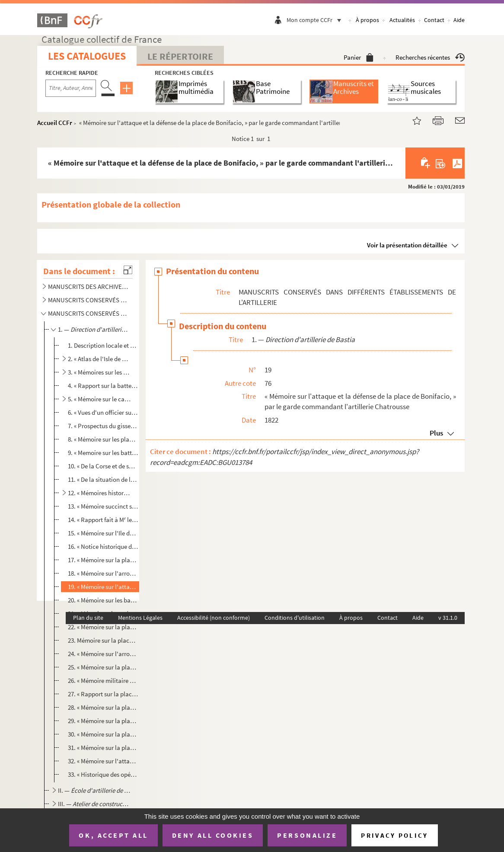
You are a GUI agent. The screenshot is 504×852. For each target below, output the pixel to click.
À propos (367, 20)
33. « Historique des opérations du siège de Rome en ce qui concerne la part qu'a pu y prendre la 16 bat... (103, 774)
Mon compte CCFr (316, 20)
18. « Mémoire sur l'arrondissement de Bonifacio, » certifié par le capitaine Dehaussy (103, 573)
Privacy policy (394, 835)
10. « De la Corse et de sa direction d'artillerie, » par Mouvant (103, 466)
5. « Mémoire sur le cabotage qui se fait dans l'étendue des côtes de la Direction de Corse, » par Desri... (100, 399)
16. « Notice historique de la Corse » (103, 546)
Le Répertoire (180, 56)
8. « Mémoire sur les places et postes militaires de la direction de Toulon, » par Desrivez (103, 439)
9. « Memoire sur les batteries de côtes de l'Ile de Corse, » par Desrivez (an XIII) (103, 453)
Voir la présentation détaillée (407, 245)
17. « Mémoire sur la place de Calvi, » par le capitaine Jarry (103, 560)
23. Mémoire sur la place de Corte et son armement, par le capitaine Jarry (103, 640)
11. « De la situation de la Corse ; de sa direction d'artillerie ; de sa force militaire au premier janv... (103, 479)
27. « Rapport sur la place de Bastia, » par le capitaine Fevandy (103, 694)
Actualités (402, 20)
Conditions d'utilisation (295, 618)
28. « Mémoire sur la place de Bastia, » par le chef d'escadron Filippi (103, 707)
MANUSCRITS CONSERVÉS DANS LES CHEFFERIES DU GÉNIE (89, 300)
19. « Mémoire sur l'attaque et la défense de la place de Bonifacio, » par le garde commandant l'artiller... (103, 587)
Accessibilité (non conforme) (214, 618)
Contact (434, 20)
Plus (436, 433)
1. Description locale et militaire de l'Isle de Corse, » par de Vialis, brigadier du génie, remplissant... (103, 345)
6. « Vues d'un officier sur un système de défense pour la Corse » (103, 412)
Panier (359, 57)
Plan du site (88, 618)
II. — (94, 790)
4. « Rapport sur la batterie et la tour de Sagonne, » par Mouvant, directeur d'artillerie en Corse (103, 386)
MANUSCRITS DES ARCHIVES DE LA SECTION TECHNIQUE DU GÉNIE (89, 287)
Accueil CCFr (55, 123)
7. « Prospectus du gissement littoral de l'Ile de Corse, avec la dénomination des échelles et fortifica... (103, 426)
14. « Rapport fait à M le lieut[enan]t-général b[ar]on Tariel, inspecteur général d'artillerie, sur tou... (103, 520)
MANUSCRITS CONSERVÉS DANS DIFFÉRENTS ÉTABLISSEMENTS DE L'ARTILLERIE (89, 313)
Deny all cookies (213, 835)
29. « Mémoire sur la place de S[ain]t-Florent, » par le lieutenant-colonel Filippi (103, 721)
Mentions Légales (140, 618)
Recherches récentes (430, 57)
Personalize (307, 835)
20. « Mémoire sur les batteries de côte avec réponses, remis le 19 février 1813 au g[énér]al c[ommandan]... (103, 600)
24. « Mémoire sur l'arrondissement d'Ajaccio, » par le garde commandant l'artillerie (103, 654)
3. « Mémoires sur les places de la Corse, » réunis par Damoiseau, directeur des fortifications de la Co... (100, 372)
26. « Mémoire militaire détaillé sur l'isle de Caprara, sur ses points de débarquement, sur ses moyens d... (103, 681)
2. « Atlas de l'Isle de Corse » (100, 359)
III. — (94, 804)
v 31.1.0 (448, 618)
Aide (459, 20)
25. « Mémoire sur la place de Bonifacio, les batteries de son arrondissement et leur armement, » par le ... (103, 667)
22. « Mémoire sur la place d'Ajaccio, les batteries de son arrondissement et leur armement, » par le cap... (103, 627)
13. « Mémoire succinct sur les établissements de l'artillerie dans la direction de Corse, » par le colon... (103, 506)
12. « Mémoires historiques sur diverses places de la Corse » (100, 493)
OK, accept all (113, 835)
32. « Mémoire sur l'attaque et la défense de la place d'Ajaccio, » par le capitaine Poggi (103, 761)
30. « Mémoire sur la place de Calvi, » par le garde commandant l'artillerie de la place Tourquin (103, 734)
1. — (94, 329)
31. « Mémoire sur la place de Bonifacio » (103, 748)
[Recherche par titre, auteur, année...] (71, 88)
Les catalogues (87, 56)
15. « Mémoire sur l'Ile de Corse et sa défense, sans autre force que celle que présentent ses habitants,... (103, 533)
